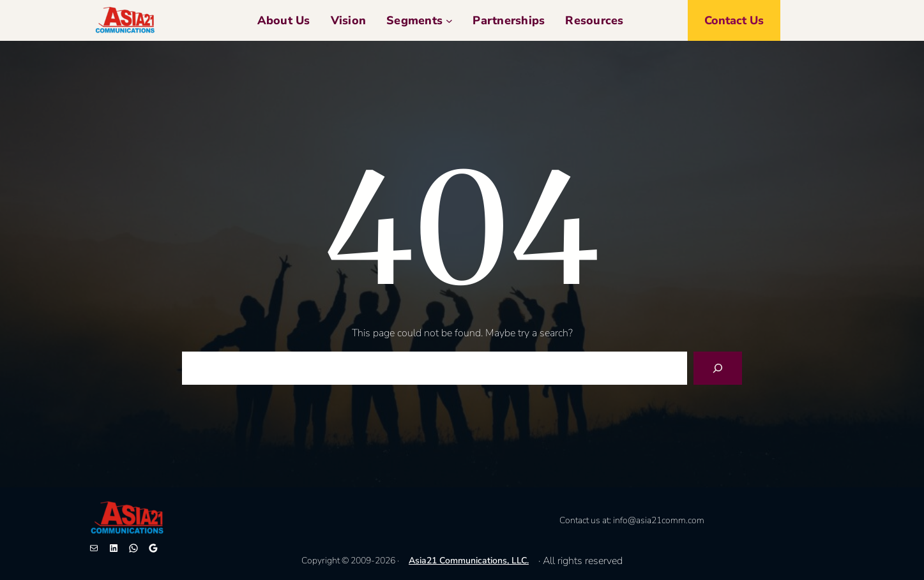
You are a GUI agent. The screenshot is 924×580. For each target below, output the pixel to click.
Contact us (734, 20)
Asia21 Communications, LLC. (469, 561)
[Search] (718, 368)
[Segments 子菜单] (449, 21)
